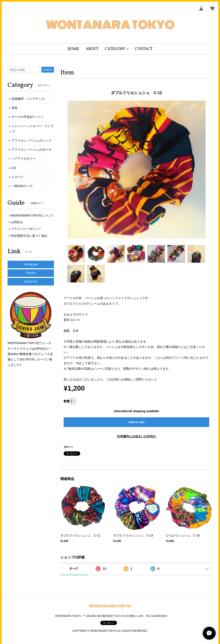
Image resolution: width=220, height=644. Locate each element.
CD (14, 168)
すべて (74, 569)
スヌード (17, 177)
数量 (67, 401)
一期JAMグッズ (22, 186)
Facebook (31, 282)
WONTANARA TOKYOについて (32, 215)
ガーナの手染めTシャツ (27, 117)
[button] (117, 49)
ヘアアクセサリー (24, 159)
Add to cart (137, 422)
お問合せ (17, 222)
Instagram (31, 264)
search (48, 70)
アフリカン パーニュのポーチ (31, 150)
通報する (68, 447)
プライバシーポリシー (26, 229)
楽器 (14, 108)
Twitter (31, 273)
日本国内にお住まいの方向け (137, 436)
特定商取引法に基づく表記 (29, 236)
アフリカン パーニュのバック (31, 140)
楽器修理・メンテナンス (28, 99)
